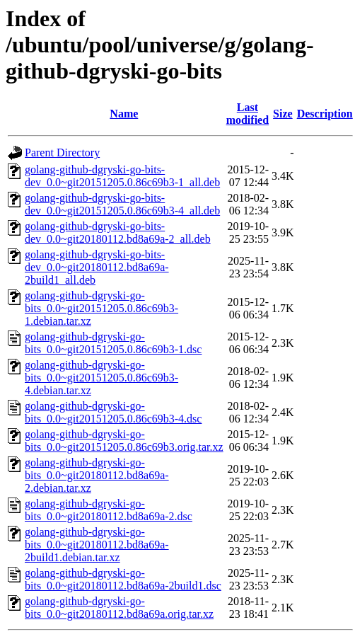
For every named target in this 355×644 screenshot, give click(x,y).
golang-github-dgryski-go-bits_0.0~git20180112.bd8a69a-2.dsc (109, 510)
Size (283, 114)
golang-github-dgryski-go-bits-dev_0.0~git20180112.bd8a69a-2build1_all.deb (97, 267)
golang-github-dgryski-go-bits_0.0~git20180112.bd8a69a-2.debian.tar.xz (97, 475)
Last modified (248, 114)
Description (325, 114)
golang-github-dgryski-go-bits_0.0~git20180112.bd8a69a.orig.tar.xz (119, 608)
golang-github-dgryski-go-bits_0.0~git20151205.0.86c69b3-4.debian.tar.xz (101, 378)
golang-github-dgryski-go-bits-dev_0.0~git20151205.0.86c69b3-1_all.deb (122, 176)
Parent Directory (62, 153)
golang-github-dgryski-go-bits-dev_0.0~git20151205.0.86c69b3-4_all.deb (122, 204)
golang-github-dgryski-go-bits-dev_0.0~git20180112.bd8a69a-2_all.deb (118, 232)
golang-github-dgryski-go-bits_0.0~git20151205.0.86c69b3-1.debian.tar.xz (101, 308)
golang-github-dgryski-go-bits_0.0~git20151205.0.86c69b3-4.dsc (113, 412)
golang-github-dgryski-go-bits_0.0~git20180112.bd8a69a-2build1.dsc (123, 579)
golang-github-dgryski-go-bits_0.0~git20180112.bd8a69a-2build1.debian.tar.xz (97, 545)
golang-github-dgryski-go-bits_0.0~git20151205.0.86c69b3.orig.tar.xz (124, 441)
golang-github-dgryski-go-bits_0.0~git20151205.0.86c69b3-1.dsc (113, 343)
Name (124, 114)
